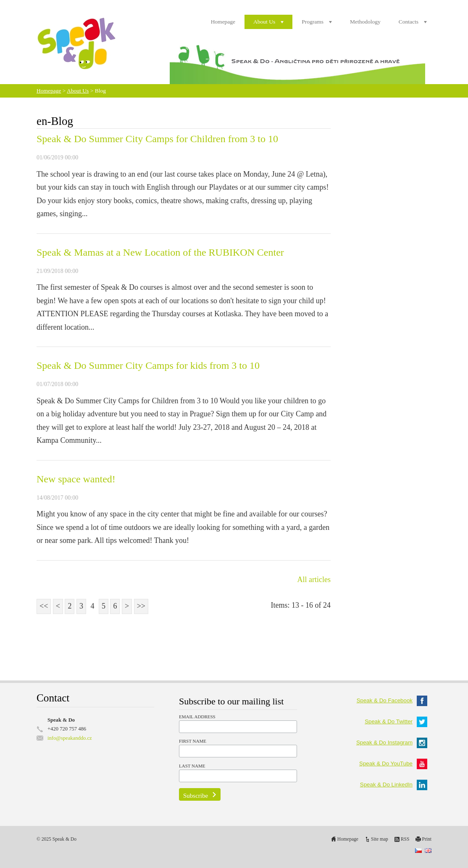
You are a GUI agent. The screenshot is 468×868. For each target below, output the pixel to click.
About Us (264, 22)
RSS (405, 839)
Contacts (409, 22)
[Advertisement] (184, 640)
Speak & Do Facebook (392, 700)
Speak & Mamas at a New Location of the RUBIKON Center (160, 252)
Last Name (192, 766)
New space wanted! (76, 479)
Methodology (365, 22)
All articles (314, 580)
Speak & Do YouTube (393, 763)
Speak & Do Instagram (392, 742)
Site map (380, 839)
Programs (313, 22)
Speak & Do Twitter (396, 721)
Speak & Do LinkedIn (394, 785)
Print (427, 839)
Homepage (223, 22)
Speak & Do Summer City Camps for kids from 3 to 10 (148, 365)
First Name (193, 741)
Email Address (197, 717)
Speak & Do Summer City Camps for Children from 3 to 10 (157, 139)
